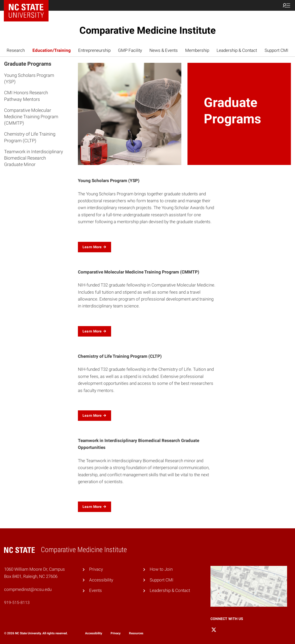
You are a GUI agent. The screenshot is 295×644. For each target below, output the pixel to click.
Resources (136, 633)
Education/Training (52, 50)
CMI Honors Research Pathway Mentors (26, 96)
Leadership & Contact (237, 50)
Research (16, 50)
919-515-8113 (17, 603)
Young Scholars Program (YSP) (29, 78)
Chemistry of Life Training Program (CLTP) (30, 137)
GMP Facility (130, 50)
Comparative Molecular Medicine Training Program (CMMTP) (31, 117)
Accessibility (101, 580)
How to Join (161, 569)
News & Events (164, 50)
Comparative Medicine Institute (148, 30)
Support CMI (276, 50)
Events (96, 590)
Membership (197, 50)
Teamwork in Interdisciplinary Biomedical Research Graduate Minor (34, 158)
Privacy (96, 569)
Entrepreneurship (94, 50)
